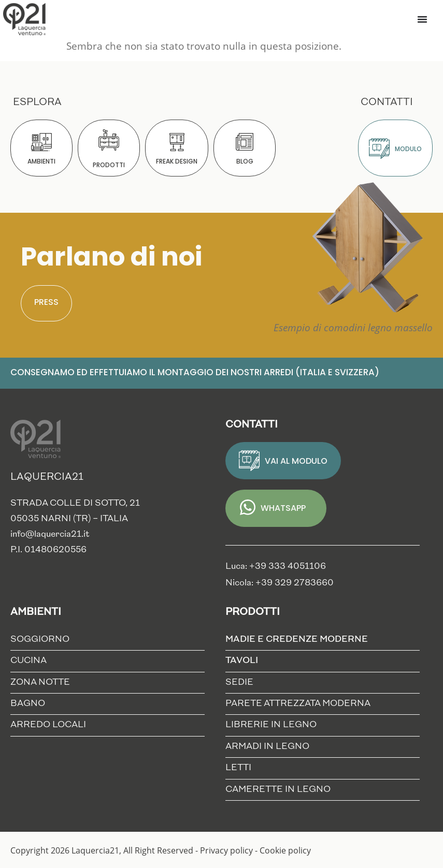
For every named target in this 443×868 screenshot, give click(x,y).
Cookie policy (285, 850)
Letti (238, 768)
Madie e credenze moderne (299, 640)
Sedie (239, 682)
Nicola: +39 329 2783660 (280, 583)
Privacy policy (226, 850)
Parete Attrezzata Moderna (298, 704)
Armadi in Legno (267, 747)
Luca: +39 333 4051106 (276, 567)
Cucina (28, 661)
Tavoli (244, 661)
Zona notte (40, 682)
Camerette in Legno (278, 790)
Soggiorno (40, 639)
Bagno (28, 704)
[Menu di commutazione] (422, 19)
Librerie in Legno (271, 725)
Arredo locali (48, 725)
